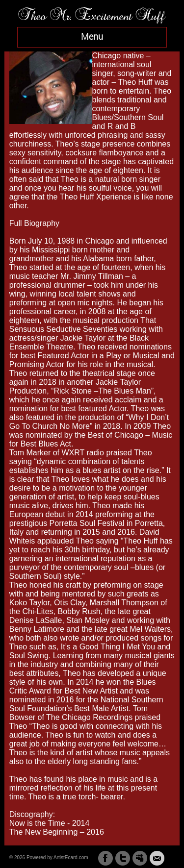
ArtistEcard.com (71, 857)
